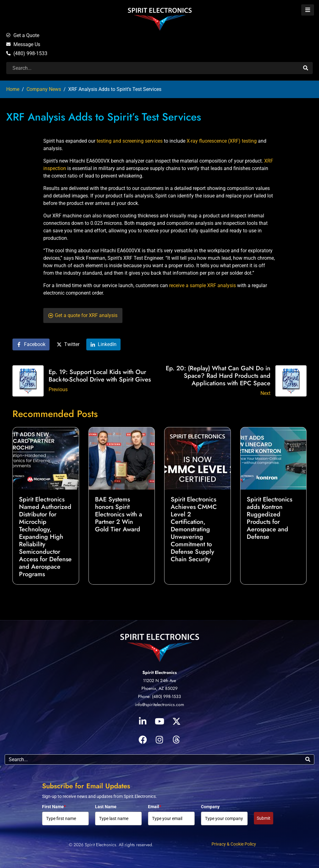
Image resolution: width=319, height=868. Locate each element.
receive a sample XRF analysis (202, 285)
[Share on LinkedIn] (103, 345)
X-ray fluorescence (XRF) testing (222, 141)
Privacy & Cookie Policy (234, 844)
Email (155, 807)
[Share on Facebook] (31, 345)
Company (210, 807)
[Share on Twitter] (68, 345)
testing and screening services (130, 141)
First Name (54, 807)
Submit (264, 818)
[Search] (305, 68)
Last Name (106, 807)
